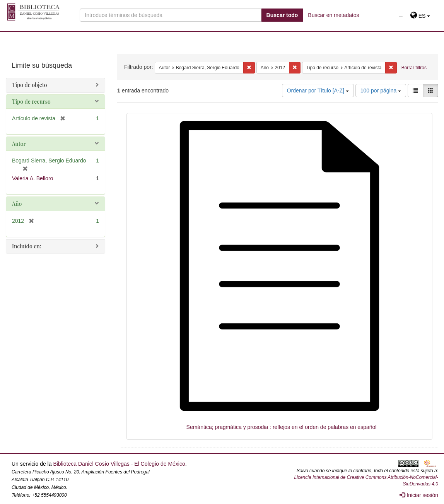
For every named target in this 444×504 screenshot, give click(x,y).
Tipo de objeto (30, 85)
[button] (420, 16)
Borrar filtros (414, 68)
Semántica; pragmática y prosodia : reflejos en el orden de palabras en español (282, 427)
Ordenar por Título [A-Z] (318, 91)
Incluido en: (26, 246)
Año (17, 204)
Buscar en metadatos (333, 15)
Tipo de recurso (31, 102)
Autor (19, 144)
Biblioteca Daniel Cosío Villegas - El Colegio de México (119, 464)
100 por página (381, 91)
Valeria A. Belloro (32, 178)
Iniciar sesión (419, 495)
